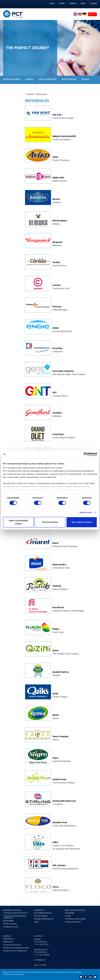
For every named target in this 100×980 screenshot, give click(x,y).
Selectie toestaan (50, 522)
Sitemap (79, 972)
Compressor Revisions (12, 945)
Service (85, 79)
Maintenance (8, 939)
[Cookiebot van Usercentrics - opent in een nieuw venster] (86, 454)
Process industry (41, 916)
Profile (62, 3)
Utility (36, 922)
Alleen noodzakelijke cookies (18, 522)
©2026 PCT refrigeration (11, 972)
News (83, 3)
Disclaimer (25, 972)
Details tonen (86, 512)
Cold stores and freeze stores (15, 913)
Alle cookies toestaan (82, 522)
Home (52, 3)
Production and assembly (75, 919)
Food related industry (43, 913)
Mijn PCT (92, 14)
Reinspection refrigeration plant (16, 948)
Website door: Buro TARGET (14, 974)
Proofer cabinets (10, 924)
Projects (73, 3)
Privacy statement (60, 972)
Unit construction (48, 79)
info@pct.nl (41, 960)
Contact (93, 3)
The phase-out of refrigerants (15, 951)
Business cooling (12, 79)
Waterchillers (8, 921)
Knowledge (70, 913)
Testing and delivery (73, 922)
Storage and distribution (44, 919)
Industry (30, 79)
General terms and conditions (41, 972)
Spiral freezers (69, 79)
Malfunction (8, 942)
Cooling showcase (11, 927)
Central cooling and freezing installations (15, 917)
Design (68, 916)
